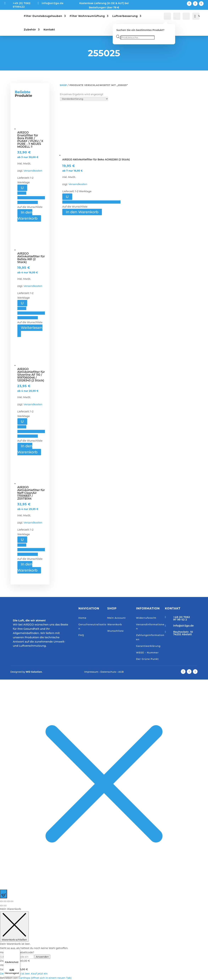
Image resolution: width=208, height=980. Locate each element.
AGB (121, 672)
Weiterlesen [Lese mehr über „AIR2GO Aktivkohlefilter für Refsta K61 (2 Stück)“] (32, 328)
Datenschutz (108, 672)
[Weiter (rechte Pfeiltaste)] (5, 906)
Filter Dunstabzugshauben (43, 16)
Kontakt (49, 30)
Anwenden (42, 957)
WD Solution (34, 672)
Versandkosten (33, 171)
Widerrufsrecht (146, 618)
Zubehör (30, 30)
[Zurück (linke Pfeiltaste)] (1, 906)
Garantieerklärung (148, 646)
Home (82, 618)
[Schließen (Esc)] (12, 901)
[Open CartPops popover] (4, 894)
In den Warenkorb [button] (27, 215)
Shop (63, 85)
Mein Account (116, 618)
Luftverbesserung (125, 16)
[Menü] (18, 951)
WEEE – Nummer (147, 653)
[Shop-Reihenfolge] (84, 99)
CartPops (45, 978)
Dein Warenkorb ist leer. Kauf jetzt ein (24, 974)
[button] (31, 198)
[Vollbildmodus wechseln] (5, 901)
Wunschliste (115, 631)
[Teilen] (9, 901)
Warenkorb (115, 624)
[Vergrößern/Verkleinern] (1, 901)
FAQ (81, 635)
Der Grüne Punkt (147, 659)
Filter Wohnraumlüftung (87, 16)
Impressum (91, 672)
